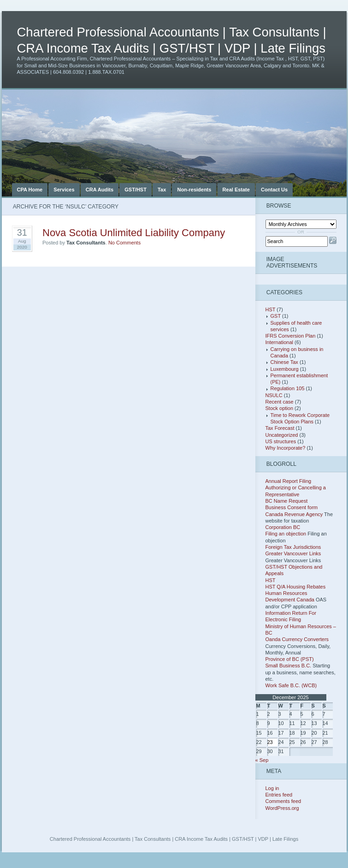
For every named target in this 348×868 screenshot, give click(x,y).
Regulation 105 (288, 388)
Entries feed (279, 795)
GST (276, 316)
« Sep (262, 760)
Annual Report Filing (289, 481)
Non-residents (194, 190)
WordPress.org (282, 808)
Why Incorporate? (286, 448)
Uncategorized (282, 435)
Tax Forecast (280, 428)
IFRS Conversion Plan (291, 336)
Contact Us (274, 190)
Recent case (280, 402)
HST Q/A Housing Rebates (296, 587)
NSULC (274, 395)
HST (271, 309)
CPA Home (30, 190)
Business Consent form (292, 507)
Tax (162, 190)
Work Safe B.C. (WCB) (291, 685)
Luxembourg (285, 369)
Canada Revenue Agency (294, 514)
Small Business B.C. (289, 666)
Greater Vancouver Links (293, 553)
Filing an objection (286, 534)
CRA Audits (100, 190)
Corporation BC (283, 527)
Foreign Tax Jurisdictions (293, 547)
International (280, 342)
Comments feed (283, 801)
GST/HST (136, 190)
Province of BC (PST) (290, 659)
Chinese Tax (284, 362)
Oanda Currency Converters (297, 639)
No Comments (124, 243)
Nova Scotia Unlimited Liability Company (134, 233)
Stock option (280, 408)
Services (64, 190)
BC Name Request (287, 501)
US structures (281, 441)
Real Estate (236, 190)
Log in (272, 788)
